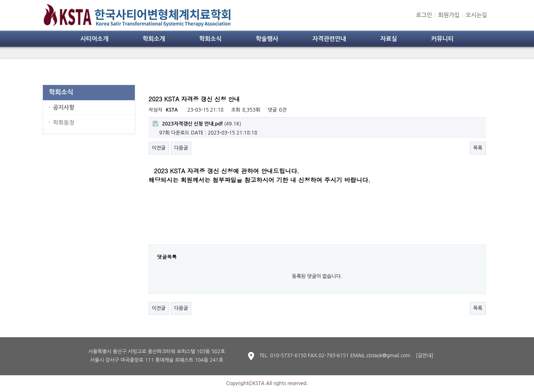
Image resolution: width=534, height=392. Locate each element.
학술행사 (267, 39)
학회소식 (210, 39)
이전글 (159, 148)
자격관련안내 (329, 39)
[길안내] (425, 356)
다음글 (181, 148)
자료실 (388, 39)
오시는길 (477, 15)
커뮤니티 (442, 39)
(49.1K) (197, 124)
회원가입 (449, 15)
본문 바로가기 (0, 0)
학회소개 (154, 39)
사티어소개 (95, 39)
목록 (478, 148)
